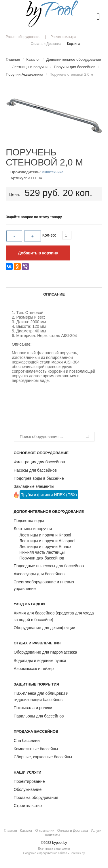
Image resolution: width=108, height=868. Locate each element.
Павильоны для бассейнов (39, 716)
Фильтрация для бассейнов (39, 462)
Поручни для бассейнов (42, 558)
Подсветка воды (29, 521)
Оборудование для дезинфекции (45, 628)
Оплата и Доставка (46, 44)
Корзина (74, 44)
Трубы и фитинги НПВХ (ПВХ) (49, 495)
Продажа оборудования (36, 797)
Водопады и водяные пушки (40, 660)
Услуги (96, 831)
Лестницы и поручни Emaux (46, 547)
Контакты (53, 835)
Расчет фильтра (63, 37)
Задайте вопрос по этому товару (34, 217)
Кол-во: (50, 235)
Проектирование (29, 781)
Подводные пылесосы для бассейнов (49, 566)
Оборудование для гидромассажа (46, 652)
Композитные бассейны (36, 749)
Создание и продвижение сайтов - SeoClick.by (54, 853)
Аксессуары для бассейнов (39, 574)
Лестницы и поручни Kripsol (45, 535)
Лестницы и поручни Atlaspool (48, 541)
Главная (10, 831)
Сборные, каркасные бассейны (43, 757)
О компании (45, 831)
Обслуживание (28, 789)
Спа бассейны (27, 741)
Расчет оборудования (23, 37)
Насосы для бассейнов (35, 470)
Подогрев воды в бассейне (39, 478)
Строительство (28, 806)
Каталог (26, 831)
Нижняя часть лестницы (42, 552)
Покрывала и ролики (33, 708)
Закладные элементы (34, 486)
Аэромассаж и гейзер (34, 669)
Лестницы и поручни (33, 529)
